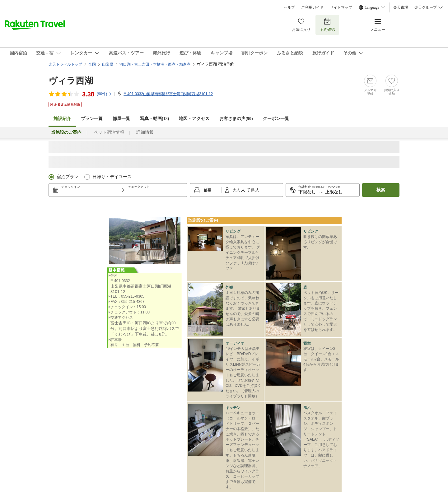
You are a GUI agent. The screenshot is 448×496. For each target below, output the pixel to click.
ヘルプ (289, 7)
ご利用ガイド (312, 7)
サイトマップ (341, 7)
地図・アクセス (194, 119)
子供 (251, 190)
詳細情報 (145, 132)
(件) (104, 94)
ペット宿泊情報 (109, 132)
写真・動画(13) (154, 119)
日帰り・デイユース (112, 177)
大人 (237, 190)
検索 (381, 190)
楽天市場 (401, 7)
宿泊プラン (68, 177)
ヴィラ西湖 (71, 81)
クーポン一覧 (276, 119)
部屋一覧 (121, 119)
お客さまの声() (236, 119)
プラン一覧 (92, 119)
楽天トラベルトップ (65, 64)
